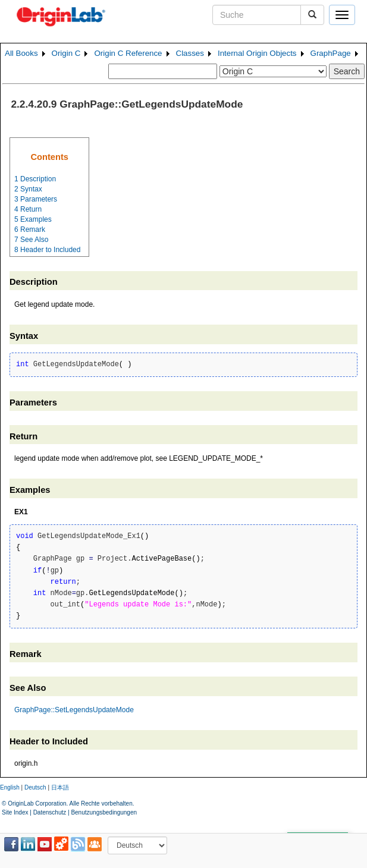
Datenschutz (50, 812)
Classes (190, 53)
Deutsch (35, 787)
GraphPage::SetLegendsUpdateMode (74, 710)
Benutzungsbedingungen (104, 812)
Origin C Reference (128, 53)
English (10, 787)
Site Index (15, 812)
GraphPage (331, 53)
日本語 (60, 787)
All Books (21, 53)
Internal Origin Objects (257, 53)
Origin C (66, 53)
